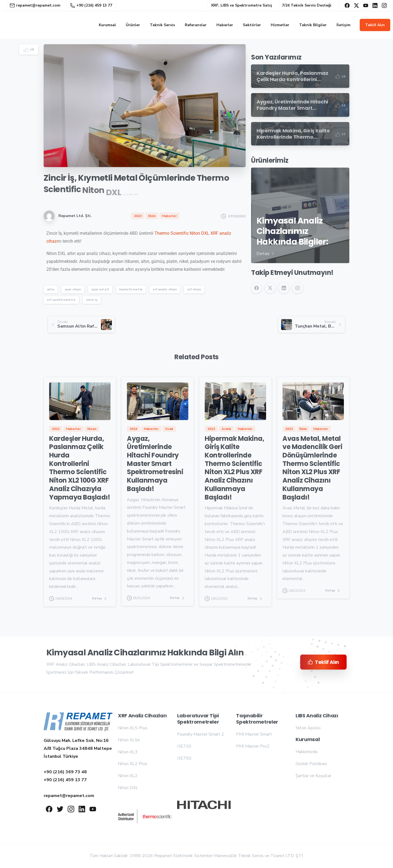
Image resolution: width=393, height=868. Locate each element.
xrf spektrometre (61, 300)
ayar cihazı (73, 289)
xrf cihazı (194, 289)
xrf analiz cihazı (165, 289)
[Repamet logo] (78, 722)
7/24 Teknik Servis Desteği (307, 5)
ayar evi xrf (100, 289)
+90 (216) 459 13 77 (91, 5)
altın (51, 289)
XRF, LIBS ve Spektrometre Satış (242, 5)
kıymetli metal (131, 289)
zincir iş (92, 300)
